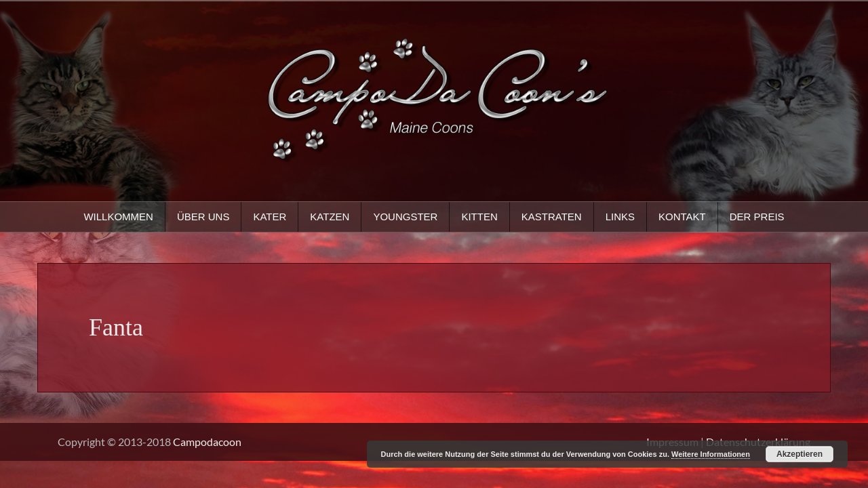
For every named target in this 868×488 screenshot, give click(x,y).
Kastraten (552, 217)
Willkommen (118, 217)
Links (620, 217)
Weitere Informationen (711, 454)
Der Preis (757, 217)
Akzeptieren (800, 454)
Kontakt (682, 217)
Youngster (405, 217)
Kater (270, 217)
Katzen (330, 217)
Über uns (203, 217)
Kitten (479, 217)
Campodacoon (207, 442)
